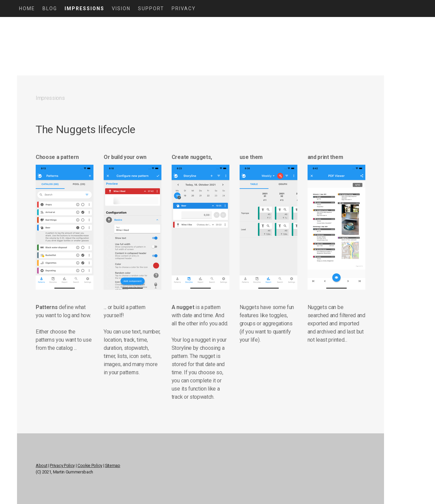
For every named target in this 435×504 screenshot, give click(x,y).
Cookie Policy (90, 465)
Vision (121, 8)
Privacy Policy (62, 465)
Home (27, 8)
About (41, 465)
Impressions (84, 8)
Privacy (184, 8)
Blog (50, 8)
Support (151, 8)
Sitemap (113, 465)
